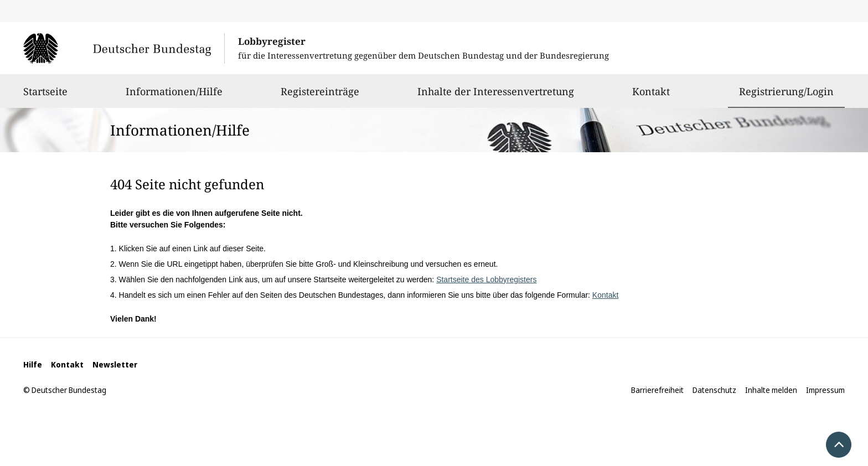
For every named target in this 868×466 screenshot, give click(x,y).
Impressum (825, 390)
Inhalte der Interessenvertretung (496, 96)
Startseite (45, 96)
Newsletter (115, 364)
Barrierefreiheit (657, 390)
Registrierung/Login (786, 91)
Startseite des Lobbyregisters (486, 279)
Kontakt (651, 96)
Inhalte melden (771, 390)
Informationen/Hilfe (174, 96)
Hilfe (33, 364)
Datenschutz (714, 390)
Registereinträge (320, 96)
